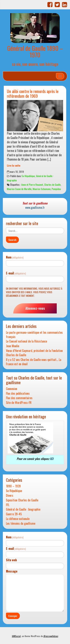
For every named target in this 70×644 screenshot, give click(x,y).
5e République (28, 176)
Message (12, 571)
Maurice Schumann (42, 189)
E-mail (16, 273)
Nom (15, 257)
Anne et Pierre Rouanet (32, 185)
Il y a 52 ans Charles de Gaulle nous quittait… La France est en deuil (34, 362)
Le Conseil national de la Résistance (27, 341)
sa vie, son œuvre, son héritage (35, 64)
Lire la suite (14, 165)
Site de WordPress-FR (19, 403)
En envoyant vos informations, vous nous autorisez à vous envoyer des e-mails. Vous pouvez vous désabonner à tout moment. (34, 292)
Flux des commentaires (19, 398)
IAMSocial (16, 636)
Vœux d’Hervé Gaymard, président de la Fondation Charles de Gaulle (34, 353)
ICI (52, 459)
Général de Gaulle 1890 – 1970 (35, 51)
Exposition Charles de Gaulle (22, 500)
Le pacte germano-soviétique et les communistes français (34, 335)
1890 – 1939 (13, 486)
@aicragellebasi (51, 636)
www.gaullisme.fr (35, 207)
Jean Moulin (13, 346)
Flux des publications (18, 393)
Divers (10, 496)
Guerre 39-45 (14, 514)
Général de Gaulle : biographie (23, 509)
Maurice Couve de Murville (19, 189)
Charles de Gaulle (52, 185)
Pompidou (56, 189)
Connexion (12, 389)
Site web (11, 560)
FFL (8, 505)
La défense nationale (18, 519)
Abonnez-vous (35, 308)
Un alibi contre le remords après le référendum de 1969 (33, 93)
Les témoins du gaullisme (21, 523)
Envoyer (13, 616)
